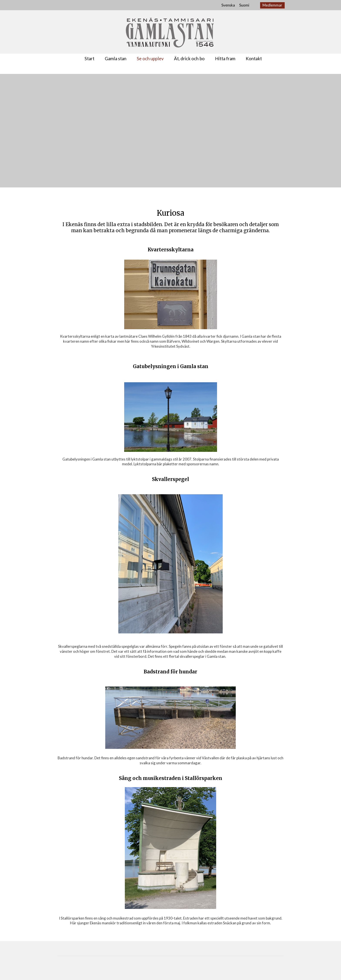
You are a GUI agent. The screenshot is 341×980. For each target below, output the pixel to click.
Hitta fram (225, 59)
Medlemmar (272, 5)
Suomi (244, 5)
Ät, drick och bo (189, 59)
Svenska (228, 5)
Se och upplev (150, 59)
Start (89, 59)
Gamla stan (116, 59)
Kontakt (254, 59)
